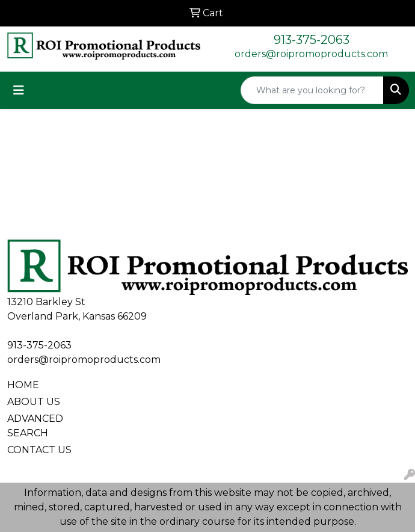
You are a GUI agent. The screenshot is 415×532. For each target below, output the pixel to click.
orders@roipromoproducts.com (311, 54)
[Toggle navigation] (19, 90)
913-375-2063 (312, 40)
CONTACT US (39, 450)
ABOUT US (34, 402)
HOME (23, 385)
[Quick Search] (312, 90)
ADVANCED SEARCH (35, 426)
